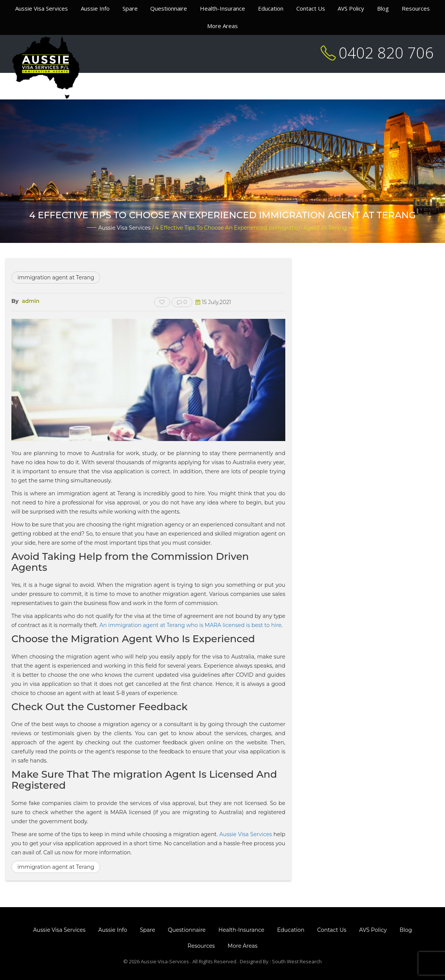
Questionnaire (169, 8)
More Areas (222, 26)
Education (271, 8)
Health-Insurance (222, 8)
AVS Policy (351, 8)
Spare (130, 8)
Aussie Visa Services (42, 8)
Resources (416, 8)
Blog (383, 8)
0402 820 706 (386, 53)
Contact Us (311, 8)
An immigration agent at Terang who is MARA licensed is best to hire (190, 625)
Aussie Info (95, 8)
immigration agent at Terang (56, 277)
